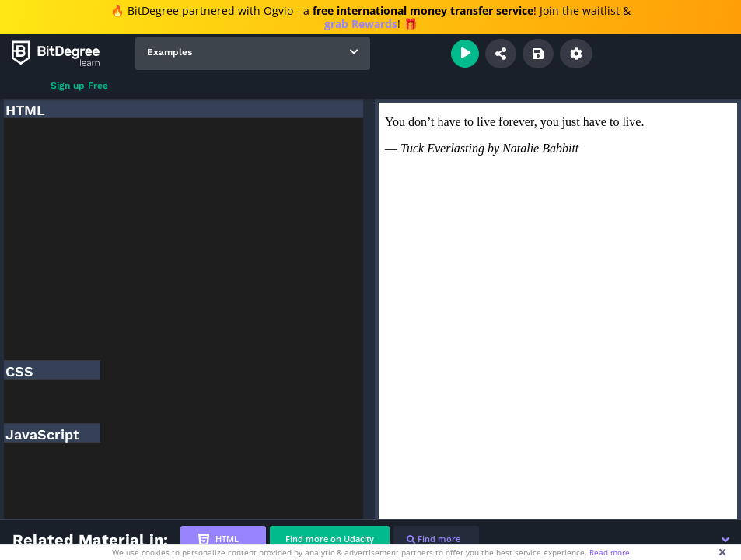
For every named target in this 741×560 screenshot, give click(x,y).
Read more (610, 552)
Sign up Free (79, 86)
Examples (170, 52)
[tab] (223, 539)
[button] (725, 540)
